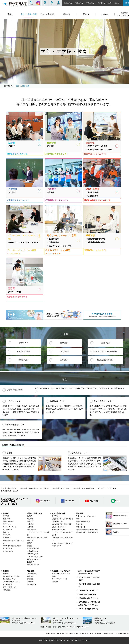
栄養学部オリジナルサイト (95, 250)
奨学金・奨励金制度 (83, 521)
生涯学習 (30, 582)
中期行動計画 (7, 530)
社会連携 (31, 571)
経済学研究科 (106, 343)
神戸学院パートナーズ (106, 488)
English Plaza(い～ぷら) (11, 582)
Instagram (38, 3)
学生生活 (80, 513)
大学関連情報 (7, 548)
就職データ (56, 576)
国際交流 (6, 571)
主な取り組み (32, 584)
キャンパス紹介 (8, 551)
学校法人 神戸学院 (8, 488)
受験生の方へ (69, 3)
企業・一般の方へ (114, 3)
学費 (78, 519)
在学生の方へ (80, 3)
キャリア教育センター (35, 557)
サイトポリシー (53, 634)
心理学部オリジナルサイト (57, 200)
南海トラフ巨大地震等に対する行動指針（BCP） (89, 572)
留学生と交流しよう (10, 587)
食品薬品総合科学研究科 (106, 360)
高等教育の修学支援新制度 (12, 546)
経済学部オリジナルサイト (57, 154)
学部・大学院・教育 (35, 513)
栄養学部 (30, 540)
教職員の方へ (109, 634)
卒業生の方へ (91, 3)
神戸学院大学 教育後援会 (83, 488)
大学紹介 (6, 513)
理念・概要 (7, 519)
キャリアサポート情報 (59, 579)
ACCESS (58, 3)
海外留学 (6, 574)
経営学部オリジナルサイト (95, 154)
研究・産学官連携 (58, 513)
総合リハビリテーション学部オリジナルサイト (58, 252)
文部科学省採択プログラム (88, 598)
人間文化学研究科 (23, 351)
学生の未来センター (34, 559)
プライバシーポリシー (69, 634)
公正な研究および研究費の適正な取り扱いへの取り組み (89, 603)
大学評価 (6, 532)
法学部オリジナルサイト (17, 154)
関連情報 (55, 582)
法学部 (30, 516)
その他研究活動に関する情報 (62, 524)
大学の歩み (7, 535)
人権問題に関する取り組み (88, 591)
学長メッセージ (8, 521)
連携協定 (30, 579)
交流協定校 (7, 590)
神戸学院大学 (8, 86)
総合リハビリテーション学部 (37, 538)
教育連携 (30, 576)
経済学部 (30, 519)
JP (45, 3)
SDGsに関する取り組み (87, 594)
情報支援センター (33, 565)
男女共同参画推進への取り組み (89, 585)
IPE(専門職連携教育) (116, 516)
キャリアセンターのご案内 (61, 574)
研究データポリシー (59, 527)
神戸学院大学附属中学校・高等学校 (34, 488)
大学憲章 (6, 516)
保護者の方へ (102, 3)
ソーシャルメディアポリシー (91, 634)
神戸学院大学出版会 (9, 491)
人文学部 (30, 524)
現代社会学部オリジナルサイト (97, 200)
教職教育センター (33, 554)
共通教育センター (33, 551)
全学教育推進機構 (33, 548)
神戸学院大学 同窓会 (60, 488)
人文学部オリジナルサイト (18, 200)
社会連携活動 (32, 574)
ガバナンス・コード (10, 527)
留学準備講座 (7, 584)
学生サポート (81, 527)
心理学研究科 (64, 351)
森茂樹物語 (7, 538)
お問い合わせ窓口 (122, 634)
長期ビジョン (7, 524)
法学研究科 (64, 343)
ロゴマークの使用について (88, 609)
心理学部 (30, 527)
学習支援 (79, 524)
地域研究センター (58, 530)
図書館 (30, 562)
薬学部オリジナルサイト (17, 297)
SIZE (52, 3)
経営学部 (30, 521)
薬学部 (30, 543)
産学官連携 (56, 516)
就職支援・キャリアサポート (63, 571)
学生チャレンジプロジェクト (86, 516)
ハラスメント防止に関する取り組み (89, 579)
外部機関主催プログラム (11, 576)
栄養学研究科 (23, 360)
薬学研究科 (64, 360)
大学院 (30, 546)
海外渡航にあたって (10, 579)
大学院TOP (24, 343)
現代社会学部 (32, 530)
